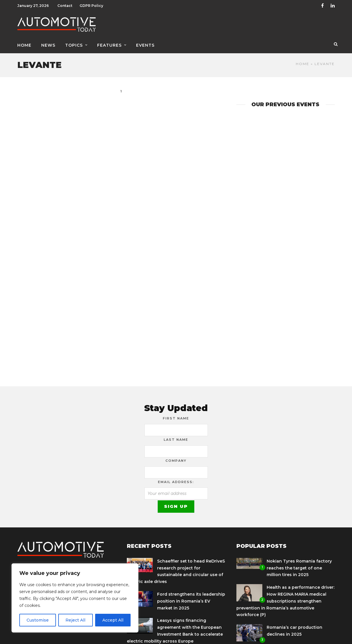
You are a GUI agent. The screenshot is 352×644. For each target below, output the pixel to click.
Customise (38, 620)
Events (145, 45)
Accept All (113, 620)
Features (109, 45)
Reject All (75, 620)
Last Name (176, 440)
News (48, 45)
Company (176, 461)
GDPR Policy (91, 6)
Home (24, 45)
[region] (75, 598)
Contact (65, 6)
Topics (74, 45)
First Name (176, 418)
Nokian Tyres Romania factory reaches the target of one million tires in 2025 (299, 568)
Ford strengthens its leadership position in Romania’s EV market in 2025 (191, 601)
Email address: (176, 482)
